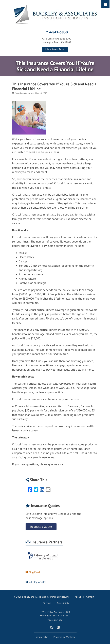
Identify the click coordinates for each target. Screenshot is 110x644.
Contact (90, 597)
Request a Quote (41, 527)
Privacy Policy (42, 637)
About (78, 597)
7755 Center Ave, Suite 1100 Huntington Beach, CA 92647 (55, 614)
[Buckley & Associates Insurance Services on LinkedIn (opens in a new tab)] (58, 627)
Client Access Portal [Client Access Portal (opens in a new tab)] (55, 49)
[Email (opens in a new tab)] (48, 490)
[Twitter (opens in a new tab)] (36, 490)
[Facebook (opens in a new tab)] (30, 490)
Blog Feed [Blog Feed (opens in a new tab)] (33, 572)
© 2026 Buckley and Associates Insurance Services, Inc (41, 597)
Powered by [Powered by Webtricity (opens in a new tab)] (64, 637)
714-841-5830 (56, 32)
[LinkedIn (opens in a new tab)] (42, 490)
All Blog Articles (36, 582)
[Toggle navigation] (106, 4)
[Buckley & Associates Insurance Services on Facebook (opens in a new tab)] (52, 627)
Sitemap (47, 603)
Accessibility (63, 603)
